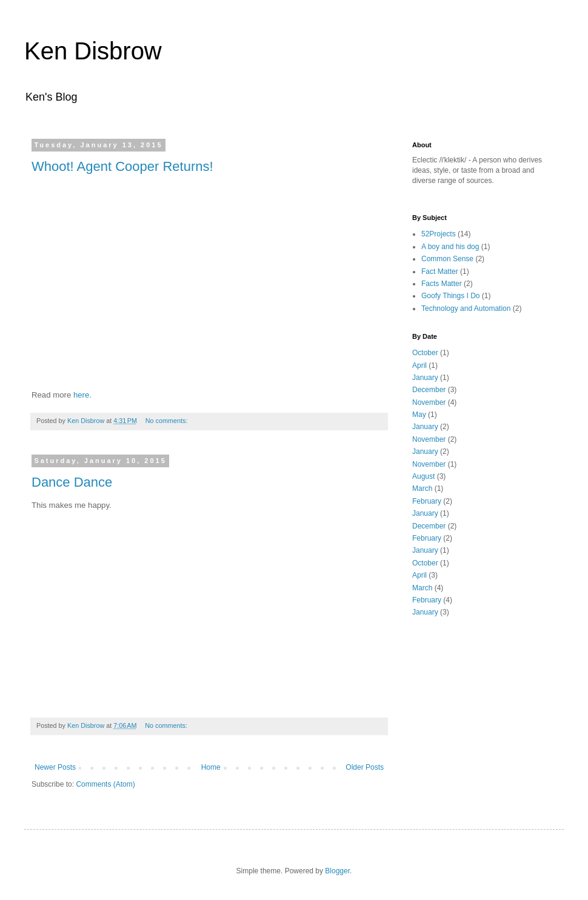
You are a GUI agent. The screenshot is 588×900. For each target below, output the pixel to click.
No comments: (168, 421)
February (427, 501)
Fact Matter (440, 272)
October (425, 353)
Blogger (337, 871)
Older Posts (365, 767)
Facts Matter (442, 284)
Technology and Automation (466, 308)
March (422, 488)
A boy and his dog (450, 247)
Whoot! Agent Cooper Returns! (122, 166)
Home (211, 767)
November (429, 402)
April (419, 365)
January (425, 378)
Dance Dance (72, 482)
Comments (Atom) (105, 784)
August (423, 476)
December (429, 390)
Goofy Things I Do (451, 296)
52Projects (439, 234)
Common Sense (447, 259)
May (419, 415)
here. (82, 395)
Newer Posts (55, 767)
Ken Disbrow (93, 51)
